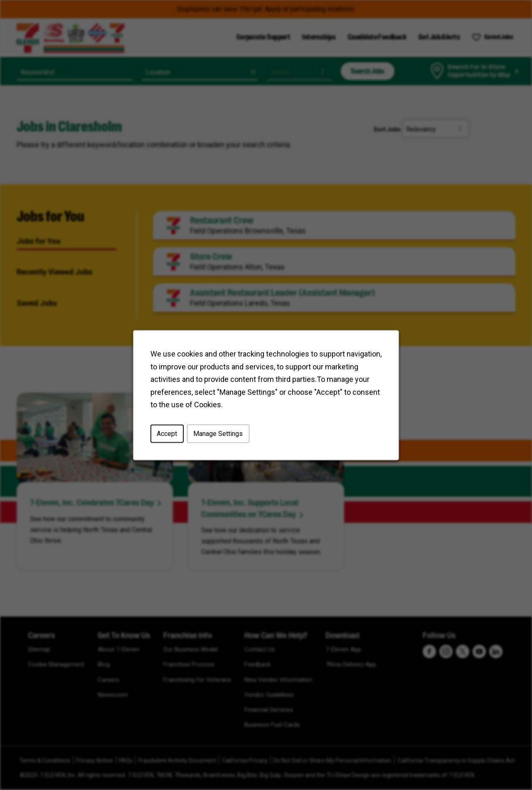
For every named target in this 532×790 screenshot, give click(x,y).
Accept (168, 435)
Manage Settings (219, 435)
